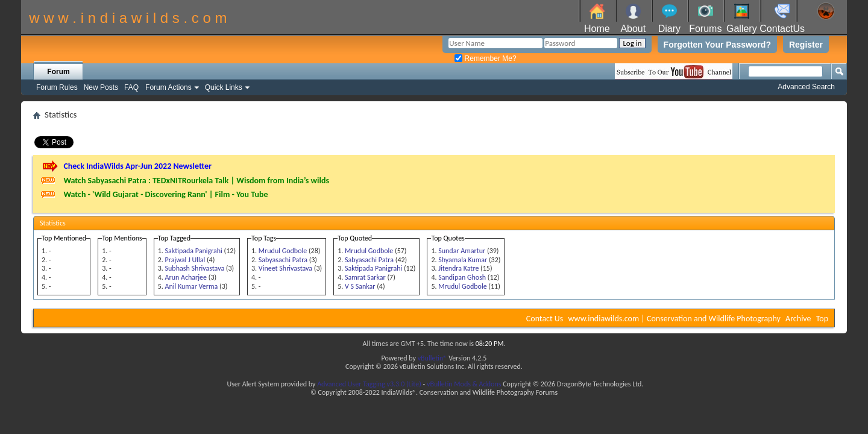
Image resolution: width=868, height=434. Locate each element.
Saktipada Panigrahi (194, 251)
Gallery (742, 29)
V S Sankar (360, 286)
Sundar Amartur (462, 251)
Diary (669, 29)
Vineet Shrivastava (285, 268)
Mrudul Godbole (283, 251)
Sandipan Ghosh (462, 277)
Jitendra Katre (458, 268)
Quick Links (224, 87)
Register (806, 45)
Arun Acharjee (186, 277)
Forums (705, 29)
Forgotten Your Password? (717, 45)
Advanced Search (806, 87)
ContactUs (782, 29)
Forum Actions (168, 87)
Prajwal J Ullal (185, 260)
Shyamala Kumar (463, 260)
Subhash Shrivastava (195, 268)
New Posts (101, 87)
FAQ (131, 87)
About (633, 29)
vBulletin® (432, 358)
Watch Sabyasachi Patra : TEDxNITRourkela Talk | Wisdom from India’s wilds (196, 181)
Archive (798, 319)
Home (597, 29)
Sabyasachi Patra (283, 260)
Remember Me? (485, 58)
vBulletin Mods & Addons (464, 384)
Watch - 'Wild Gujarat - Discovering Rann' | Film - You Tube (165, 194)
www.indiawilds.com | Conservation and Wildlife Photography (675, 319)
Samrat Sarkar (365, 277)
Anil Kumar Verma (192, 286)
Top (822, 319)
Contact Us (545, 319)
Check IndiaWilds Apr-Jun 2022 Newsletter (137, 166)
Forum (58, 72)
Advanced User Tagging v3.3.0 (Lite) (369, 384)
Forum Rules (57, 87)
